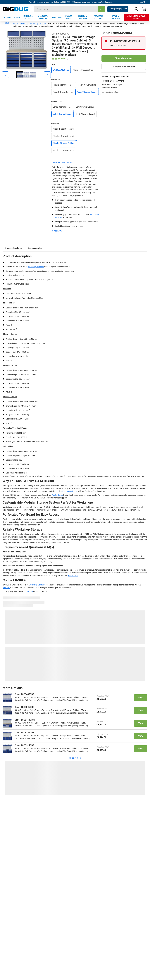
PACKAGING (57, 17)
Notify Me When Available (124, 66)
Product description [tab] (14, 248)
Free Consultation (70, 491)
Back (6, 22)
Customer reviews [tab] (35, 248)
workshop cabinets (36, 267)
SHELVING (7, 17)
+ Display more (58, 231)
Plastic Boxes (57, 495)
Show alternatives (124, 58)
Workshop (24, 23)
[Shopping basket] (144, 9)
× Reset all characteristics (62, 162)
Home (16, 23)
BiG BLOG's (73, 576)
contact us (28, 591)
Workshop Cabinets (38, 23)
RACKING (16, 17)
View (141, 698)
